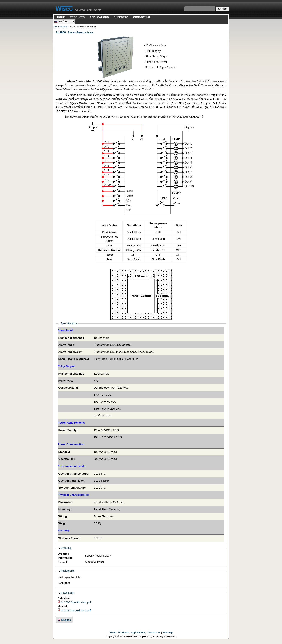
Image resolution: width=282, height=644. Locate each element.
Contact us (154, 632)
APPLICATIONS (99, 17)
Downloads (67, 593)
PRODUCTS (77, 17)
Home (113, 632)
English (64, 620)
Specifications (69, 323)
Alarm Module (61, 27)
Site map (168, 632)
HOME (61, 17)
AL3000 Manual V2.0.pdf (76, 610)
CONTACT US (142, 17)
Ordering (66, 548)
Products (123, 632)
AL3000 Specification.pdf (76, 602)
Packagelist (68, 571)
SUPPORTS (121, 17)
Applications (138, 632)
